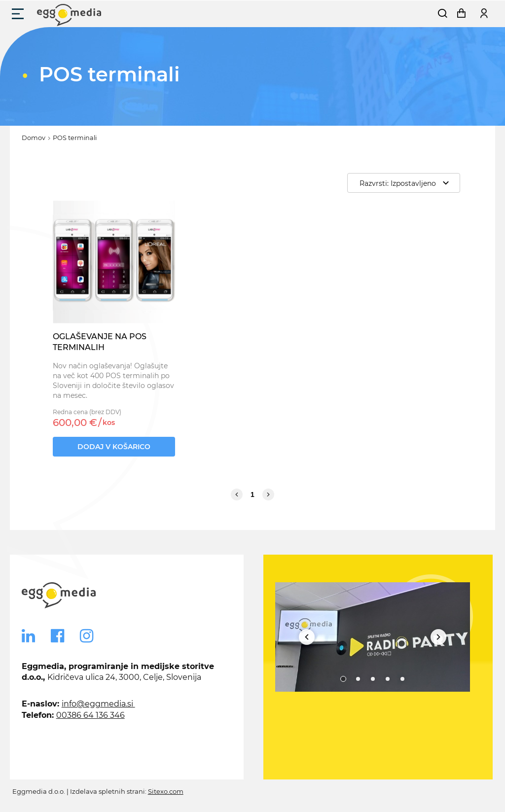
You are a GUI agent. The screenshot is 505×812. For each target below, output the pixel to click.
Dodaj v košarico (114, 447)
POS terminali (75, 138)
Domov (34, 138)
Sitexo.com (166, 791)
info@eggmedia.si (98, 704)
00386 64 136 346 (90, 715)
